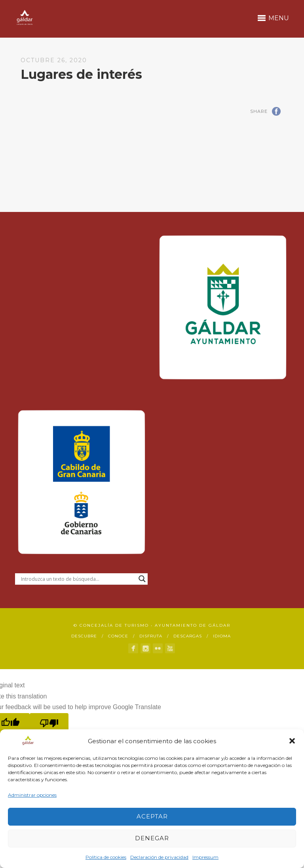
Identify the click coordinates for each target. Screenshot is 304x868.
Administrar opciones (32, 795)
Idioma (222, 636)
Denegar (152, 838)
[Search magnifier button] (142, 579)
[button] (292, 741)
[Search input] (78, 579)
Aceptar (152, 816)
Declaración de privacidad (159, 857)
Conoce (118, 636)
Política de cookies (106, 857)
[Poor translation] (49, 724)
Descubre (84, 636)
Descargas (188, 636)
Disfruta (151, 636)
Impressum (205, 857)
